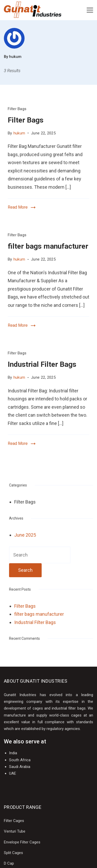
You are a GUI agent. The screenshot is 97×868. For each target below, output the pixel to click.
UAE (13, 773)
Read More (18, 207)
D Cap (9, 863)
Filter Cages (14, 821)
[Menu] (90, 10)
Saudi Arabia (20, 767)
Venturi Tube (15, 831)
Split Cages (13, 853)
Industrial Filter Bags (42, 364)
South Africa (20, 760)
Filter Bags (17, 109)
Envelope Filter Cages (22, 842)
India (13, 753)
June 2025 (25, 535)
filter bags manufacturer (48, 246)
